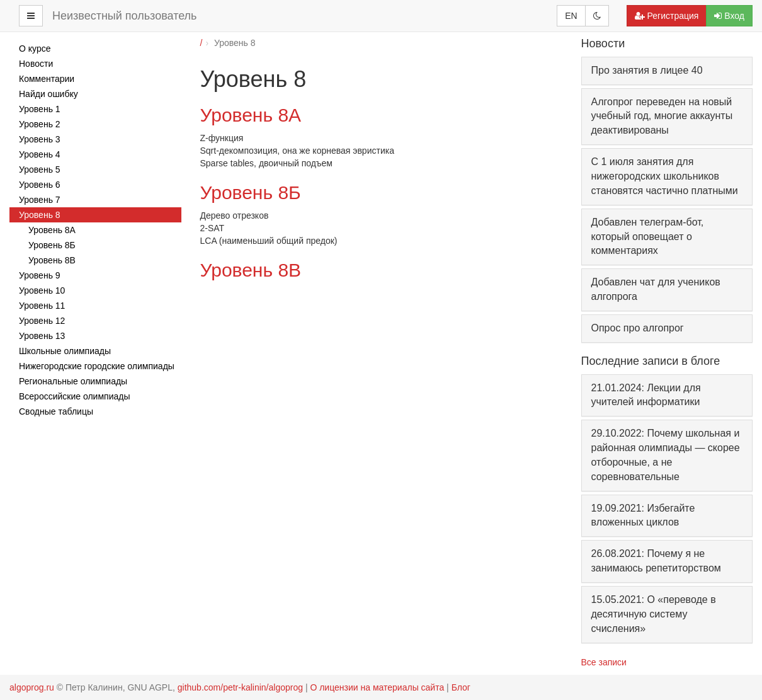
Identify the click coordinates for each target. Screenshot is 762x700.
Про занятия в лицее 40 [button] (647, 70)
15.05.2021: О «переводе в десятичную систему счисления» (654, 614)
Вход (729, 16)
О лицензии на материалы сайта (377, 687)
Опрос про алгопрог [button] (638, 328)
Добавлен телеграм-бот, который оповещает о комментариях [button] (648, 237)
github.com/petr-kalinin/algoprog (240, 687)
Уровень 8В (251, 270)
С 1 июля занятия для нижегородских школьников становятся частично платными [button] (665, 176)
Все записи (604, 662)
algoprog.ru (32, 687)
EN (571, 16)
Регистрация (667, 16)
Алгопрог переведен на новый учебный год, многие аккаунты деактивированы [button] (662, 116)
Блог (461, 687)
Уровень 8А (251, 115)
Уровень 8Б (251, 192)
